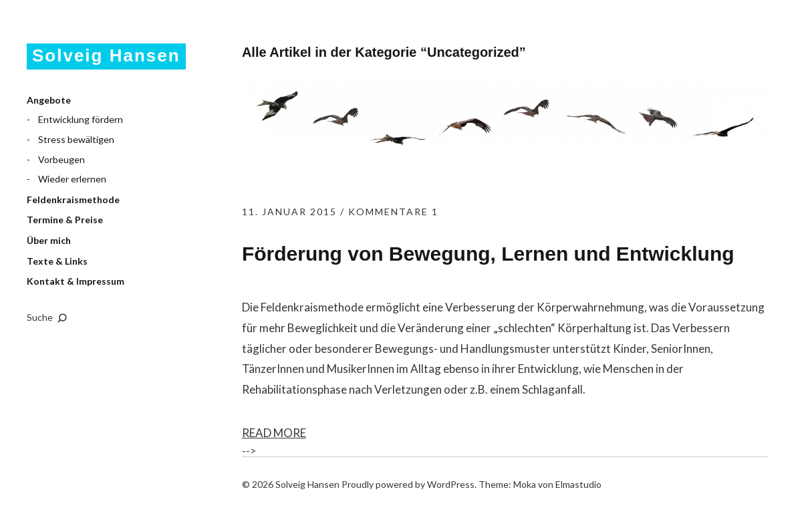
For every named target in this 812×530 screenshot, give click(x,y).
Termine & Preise (65, 220)
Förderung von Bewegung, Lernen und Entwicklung (488, 254)
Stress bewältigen (76, 139)
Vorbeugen (61, 159)
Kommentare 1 (393, 212)
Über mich (49, 240)
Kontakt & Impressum (76, 281)
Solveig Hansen (106, 55)
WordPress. (452, 484)
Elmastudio (578, 484)
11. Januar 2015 (289, 212)
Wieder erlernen (72, 179)
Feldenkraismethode (73, 200)
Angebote (49, 100)
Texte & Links (57, 261)
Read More (274, 433)
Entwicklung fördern (81, 119)
